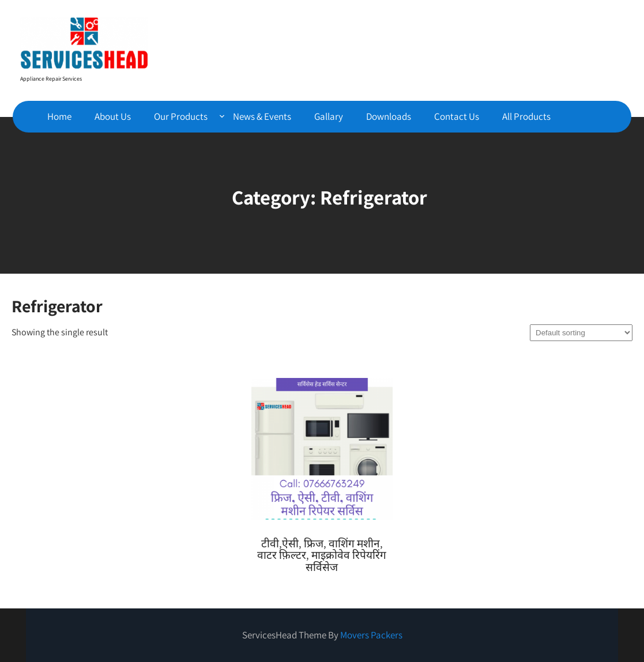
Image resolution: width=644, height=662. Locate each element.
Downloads (389, 116)
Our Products (181, 116)
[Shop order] (581, 333)
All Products (526, 116)
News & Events (262, 116)
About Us (113, 116)
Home (59, 116)
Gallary (329, 116)
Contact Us (457, 116)
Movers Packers (371, 635)
